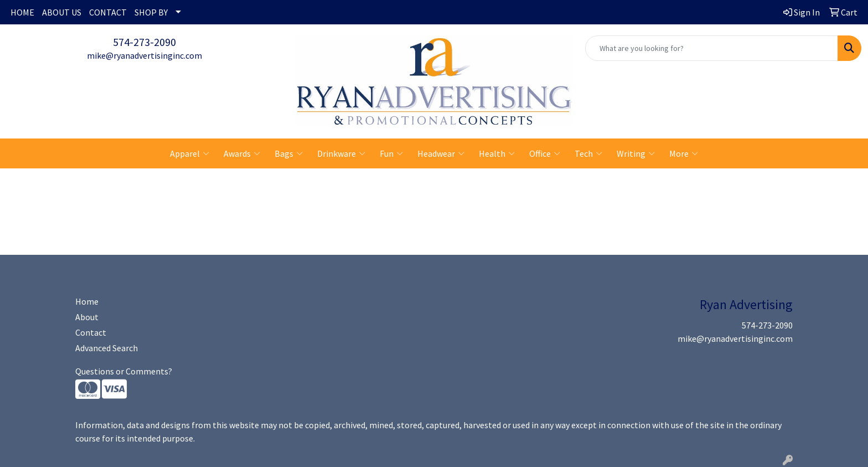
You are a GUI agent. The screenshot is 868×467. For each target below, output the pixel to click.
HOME (22, 12)
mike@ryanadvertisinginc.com (144, 55)
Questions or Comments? (124, 371)
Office (545, 153)
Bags (289, 153)
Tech (588, 153)
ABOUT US (62, 12)
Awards (242, 153)
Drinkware (341, 153)
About (87, 317)
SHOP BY (151, 12)
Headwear (441, 153)
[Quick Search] (712, 48)
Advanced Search (107, 348)
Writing (636, 153)
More (684, 153)
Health (497, 153)
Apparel (190, 153)
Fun (391, 153)
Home (87, 301)
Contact (91, 332)
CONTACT (108, 12)
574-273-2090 (144, 42)
